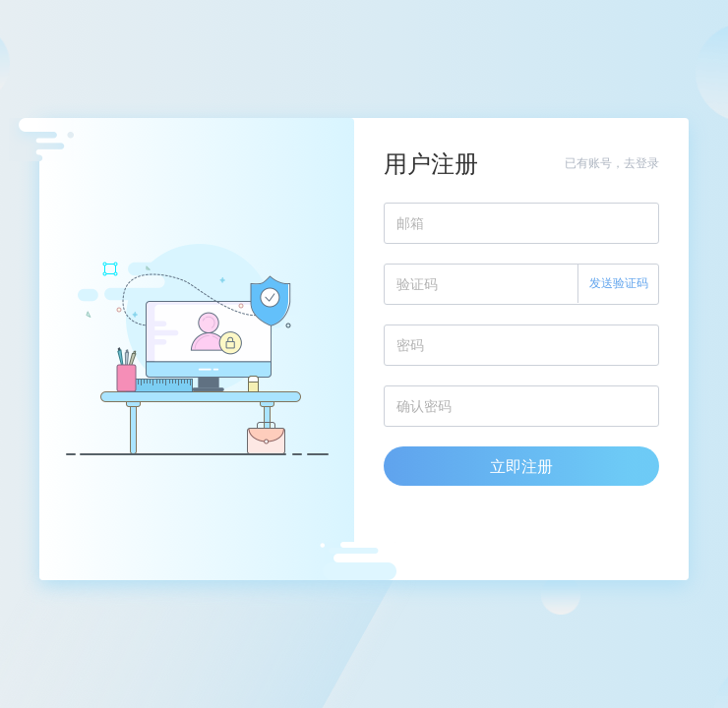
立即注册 (521, 466)
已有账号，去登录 (612, 163)
